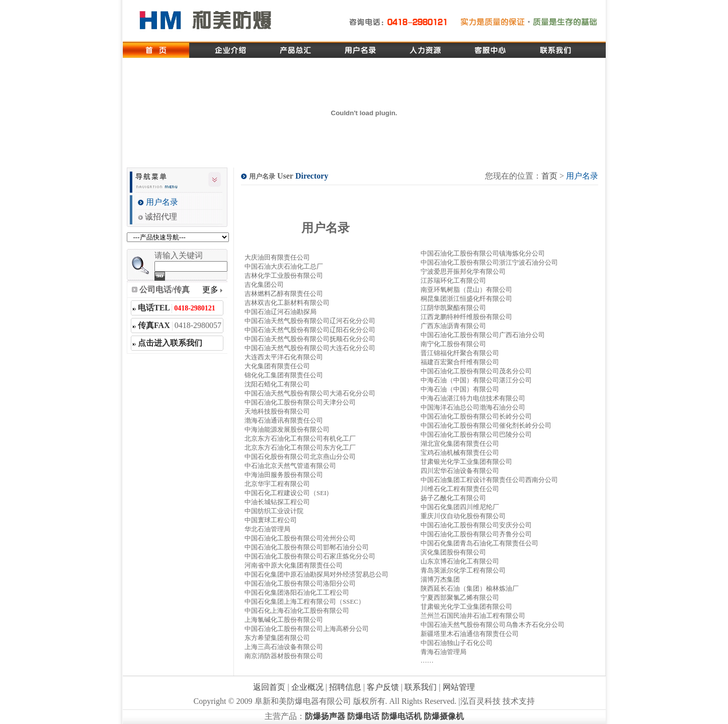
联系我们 (421, 687)
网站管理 (459, 687)
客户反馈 (383, 687)
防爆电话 (363, 716)
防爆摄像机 (444, 716)
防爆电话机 (401, 716)
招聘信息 (345, 687)
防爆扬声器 (325, 716)
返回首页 (269, 687)
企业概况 (307, 687)
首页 (549, 176)
